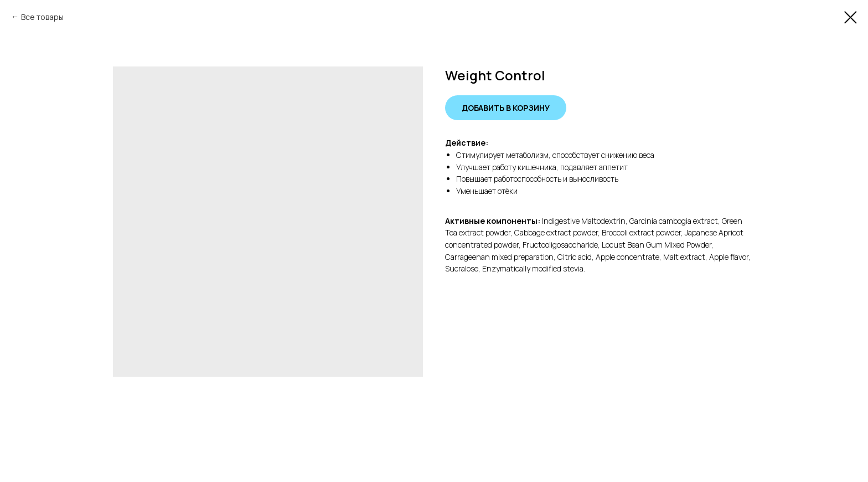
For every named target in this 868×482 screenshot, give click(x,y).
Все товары (42, 17)
